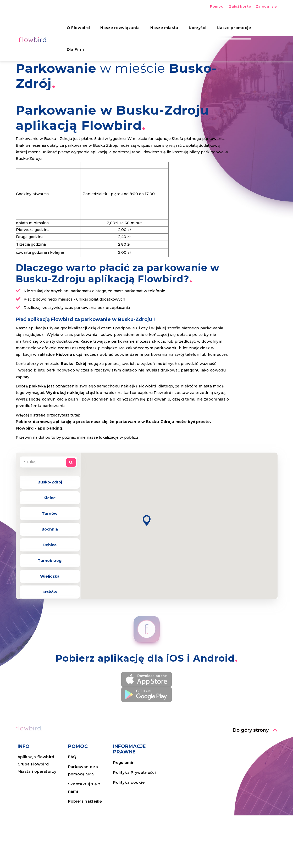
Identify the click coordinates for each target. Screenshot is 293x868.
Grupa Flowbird (33, 764)
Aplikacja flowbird (36, 757)
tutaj (75, 415)
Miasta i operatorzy (37, 771)
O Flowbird (75, 25)
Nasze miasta (161, 25)
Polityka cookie (129, 782)
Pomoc (217, 6)
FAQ (72, 757)
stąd (90, 393)
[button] (147, 520)
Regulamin (124, 763)
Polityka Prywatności (134, 773)
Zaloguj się (266, 6)
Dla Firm (72, 47)
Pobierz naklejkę (85, 801)
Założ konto (240, 6)
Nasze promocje (231, 25)
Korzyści (194, 25)
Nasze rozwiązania (117, 25)
